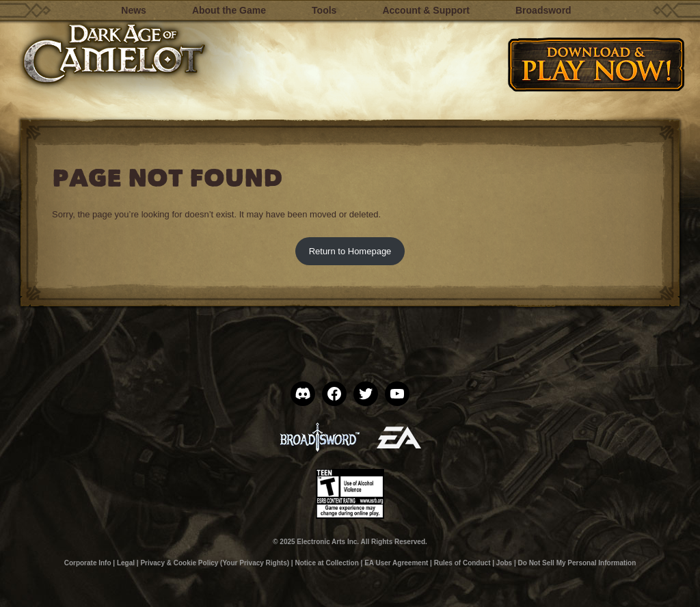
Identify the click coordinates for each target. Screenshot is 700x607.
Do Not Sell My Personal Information (577, 563)
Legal (126, 563)
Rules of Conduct (462, 563)
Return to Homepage (350, 251)
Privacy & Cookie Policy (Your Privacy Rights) (215, 563)
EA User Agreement (396, 563)
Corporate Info (88, 563)
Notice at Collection (326, 563)
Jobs (504, 563)
